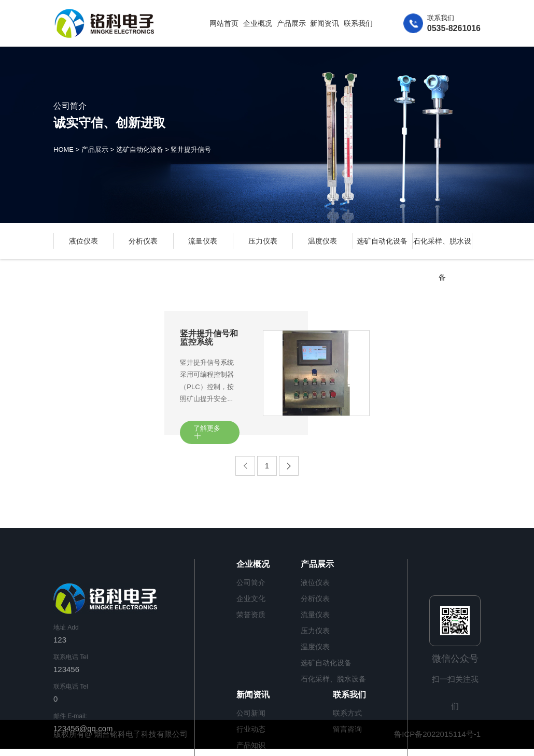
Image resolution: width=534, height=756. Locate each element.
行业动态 (251, 729)
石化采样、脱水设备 (333, 679)
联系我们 (358, 23)
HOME (64, 150)
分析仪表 (143, 241)
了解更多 (207, 432)
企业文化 (251, 598)
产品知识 (251, 745)
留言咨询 (347, 729)
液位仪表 (83, 241)
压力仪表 (263, 241)
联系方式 (347, 713)
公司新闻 (251, 713)
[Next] (289, 466)
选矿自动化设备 (140, 150)
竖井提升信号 (191, 150)
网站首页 (224, 23)
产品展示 (291, 23)
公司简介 (251, 582)
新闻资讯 (325, 23)
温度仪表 (322, 241)
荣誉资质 (251, 615)
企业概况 (258, 23)
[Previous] (245, 466)
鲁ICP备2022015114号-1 (437, 734)
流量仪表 (203, 241)
